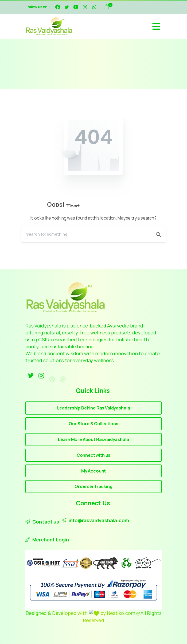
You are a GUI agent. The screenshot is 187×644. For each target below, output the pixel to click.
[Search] (86, 234)
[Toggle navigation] (156, 26)
